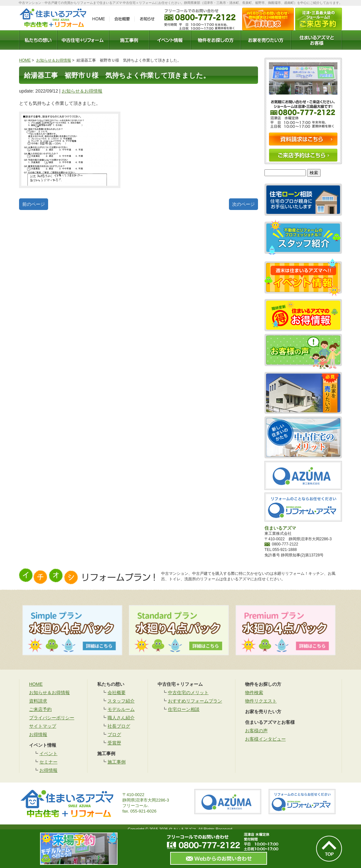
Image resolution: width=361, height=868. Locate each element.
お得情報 (38, 734)
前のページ (34, 204)
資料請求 (38, 701)
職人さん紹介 (121, 718)
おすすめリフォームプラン (195, 701)
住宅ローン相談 (184, 709)
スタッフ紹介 (121, 701)
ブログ (114, 734)
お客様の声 (256, 731)
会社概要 (117, 693)
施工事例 (117, 762)
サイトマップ (43, 726)
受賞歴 (114, 743)
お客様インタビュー (265, 739)
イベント (48, 753)
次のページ (243, 204)
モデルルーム (121, 709)
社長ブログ (119, 726)
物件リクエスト (261, 701)
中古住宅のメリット (188, 693)
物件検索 (254, 693)
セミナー (48, 762)
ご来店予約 (40, 709)
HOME (25, 60)
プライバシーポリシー (52, 718)
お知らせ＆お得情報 (54, 60)
